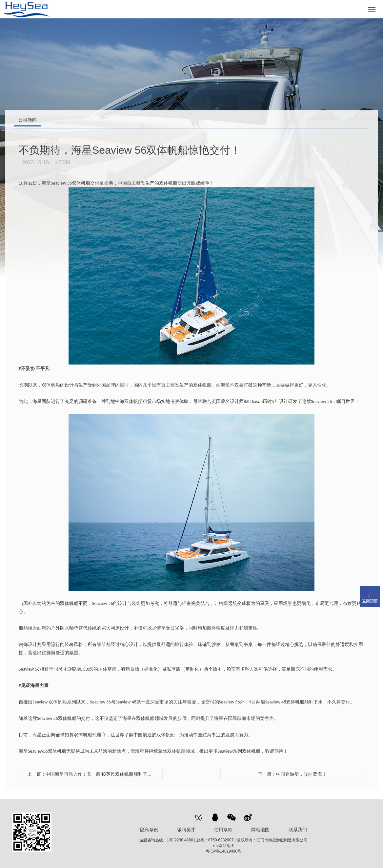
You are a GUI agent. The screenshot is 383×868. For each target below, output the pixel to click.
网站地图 (260, 830)
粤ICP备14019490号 (223, 851)
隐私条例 (149, 830)
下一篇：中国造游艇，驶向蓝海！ (292, 774)
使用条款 (223, 830)
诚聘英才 (186, 830)
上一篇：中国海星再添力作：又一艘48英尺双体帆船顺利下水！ (92, 774)
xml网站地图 (223, 846)
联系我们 (298, 830)
